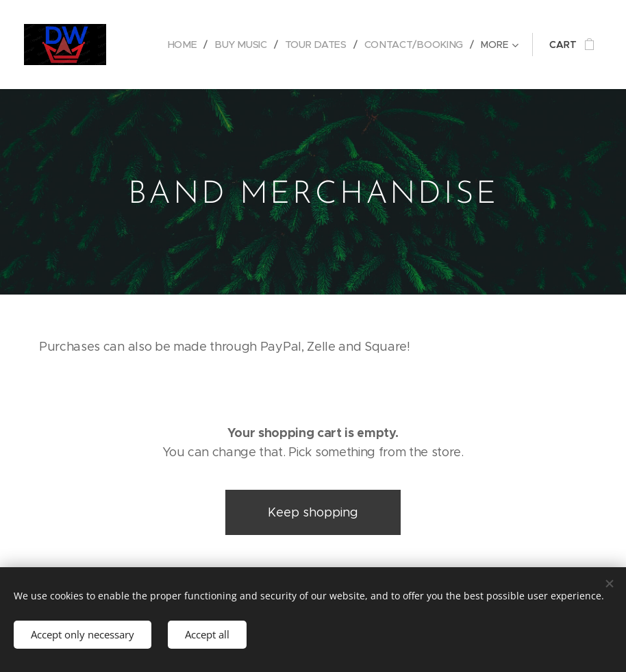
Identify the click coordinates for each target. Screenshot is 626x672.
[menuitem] (188, 45)
